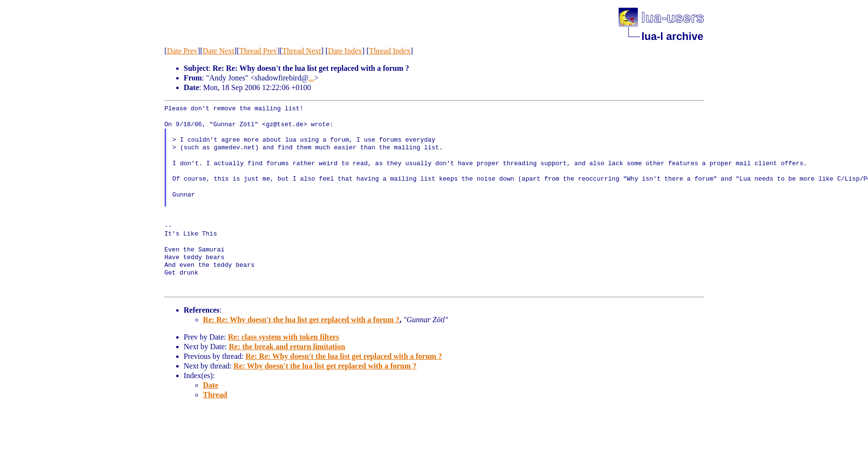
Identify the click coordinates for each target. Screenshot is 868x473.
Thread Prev (258, 51)
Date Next (218, 51)
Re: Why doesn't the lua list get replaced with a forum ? (325, 366)
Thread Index (390, 51)
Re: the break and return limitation (287, 347)
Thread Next (301, 51)
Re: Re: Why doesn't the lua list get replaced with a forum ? (301, 320)
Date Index (345, 51)
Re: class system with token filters (283, 337)
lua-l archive (673, 36)
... (311, 78)
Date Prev (182, 51)
